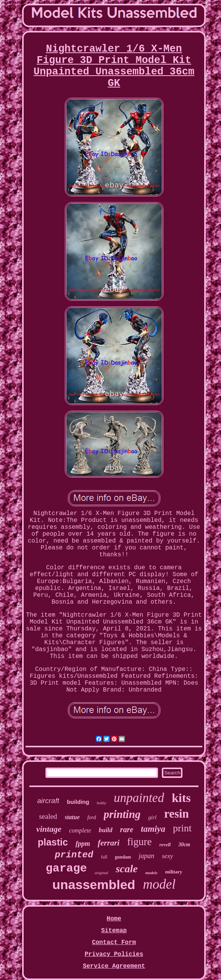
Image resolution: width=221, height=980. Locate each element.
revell (165, 845)
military (174, 872)
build (106, 830)
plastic (53, 842)
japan (146, 856)
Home (114, 919)
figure (139, 842)
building (78, 802)
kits (181, 798)
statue (72, 817)
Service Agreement (114, 966)
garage (66, 868)
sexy (167, 856)
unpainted (139, 798)
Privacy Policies (114, 954)
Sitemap (114, 931)
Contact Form (114, 943)
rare (127, 829)
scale (127, 869)
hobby (102, 803)
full (104, 857)
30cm (184, 845)
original (101, 873)
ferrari (109, 843)
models (152, 873)
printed (74, 855)
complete (80, 830)
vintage (49, 829)
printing (122, 814)
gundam (123, 857)
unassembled (94, 884)
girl (152, 817)
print (182, 828)
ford (92, 817)
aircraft (48, 801)
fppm (83, 844)
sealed (48, 816)
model (159, 884)
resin (177, 814)
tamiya (153, 829)
